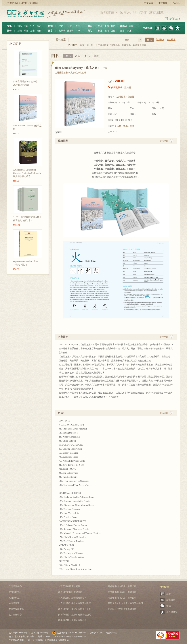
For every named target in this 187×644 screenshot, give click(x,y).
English (176, 3)
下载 (107, 26)
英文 (132, 126)
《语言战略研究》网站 (69, 586)
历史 (113, 31)
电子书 (62, 31)
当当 (122, 31)
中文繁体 (163, 3)
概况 (125, 126)
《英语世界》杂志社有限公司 (72, 598)
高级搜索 (160, 40)
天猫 (131, 26)
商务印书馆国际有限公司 (70, 592)
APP (78, 31)
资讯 (9, 26)
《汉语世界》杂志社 (124, 97)
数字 (50, 31)
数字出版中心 (15, 615)
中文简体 (149, 3)
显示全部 (164, 141)
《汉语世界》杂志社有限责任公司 (75, 603)
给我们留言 (175, 19)
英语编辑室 (14, 598)
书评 (39, 26)
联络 (113, 26)
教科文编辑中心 (16, 609)
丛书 (33, 31)
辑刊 (39, 31)
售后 (100, 26)
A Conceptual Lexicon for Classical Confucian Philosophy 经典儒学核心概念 (27, 173)
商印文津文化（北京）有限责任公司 (125, 603)
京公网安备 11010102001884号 (69, 633)
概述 (100, 31)
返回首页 (34, 3)
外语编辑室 (14, 603)
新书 (20, 31)
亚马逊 (128, 88)
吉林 (119, 126)
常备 (26, 31)
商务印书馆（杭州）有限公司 (122, 586)
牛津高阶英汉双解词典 (109, 45)
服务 (90, 26)
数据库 (70, 31)
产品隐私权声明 (16, 640)
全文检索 (171, 40)
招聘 (107, 31)
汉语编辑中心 (15, 586)
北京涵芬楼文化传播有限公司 (122, 609)
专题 (26, 26)
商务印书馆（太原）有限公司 (122, 598)
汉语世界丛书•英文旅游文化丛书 (70, 73)
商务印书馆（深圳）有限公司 (122, 592)
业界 (33, 26)
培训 (78, 26)
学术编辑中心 (15, 592)
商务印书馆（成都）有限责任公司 (75, 615)
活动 (50, 26)
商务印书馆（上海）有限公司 (72, 620)
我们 (90, 31)
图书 (9, 31)
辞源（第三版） (88, 45)
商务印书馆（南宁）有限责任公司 (75, 609)
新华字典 (126, 45)
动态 (20, 26)
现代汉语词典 (140, 45)
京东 (129, 31)
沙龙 (61, 26)
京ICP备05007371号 (18, 633)
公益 (70, 26)
